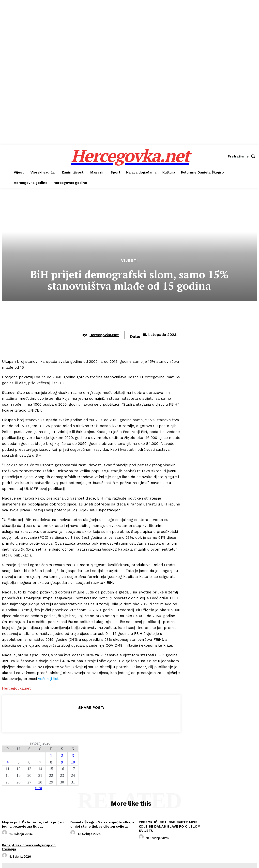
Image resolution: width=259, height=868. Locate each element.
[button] (242, 156)
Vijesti (129, 260)
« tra (38, 788)
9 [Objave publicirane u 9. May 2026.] (62, 762)
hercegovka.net (104, 335)
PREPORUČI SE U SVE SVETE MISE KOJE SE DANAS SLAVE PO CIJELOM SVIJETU (170, 826)
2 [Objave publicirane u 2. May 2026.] (62, 755)
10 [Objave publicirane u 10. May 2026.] (73, 762)
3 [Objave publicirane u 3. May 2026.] (73, 755)
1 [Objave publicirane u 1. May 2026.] (51, 755)
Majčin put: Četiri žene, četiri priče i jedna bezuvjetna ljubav (33, 824)
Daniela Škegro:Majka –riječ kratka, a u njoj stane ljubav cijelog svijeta (102, 824)
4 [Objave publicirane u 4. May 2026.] (8, 762)
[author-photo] (5, 834)
